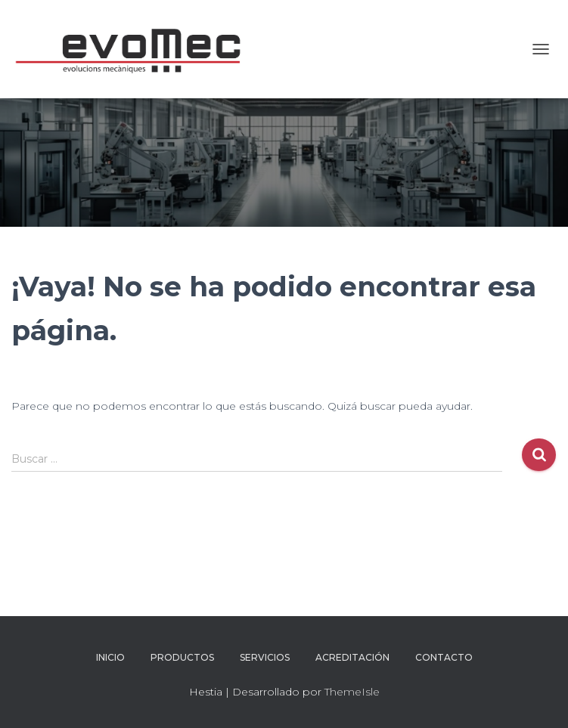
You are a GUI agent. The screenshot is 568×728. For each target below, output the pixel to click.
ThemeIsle (352, 692)
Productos (182, 657)
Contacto (444, 657)
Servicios (265, 657)
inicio (110, 657)
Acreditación (352, 657)
